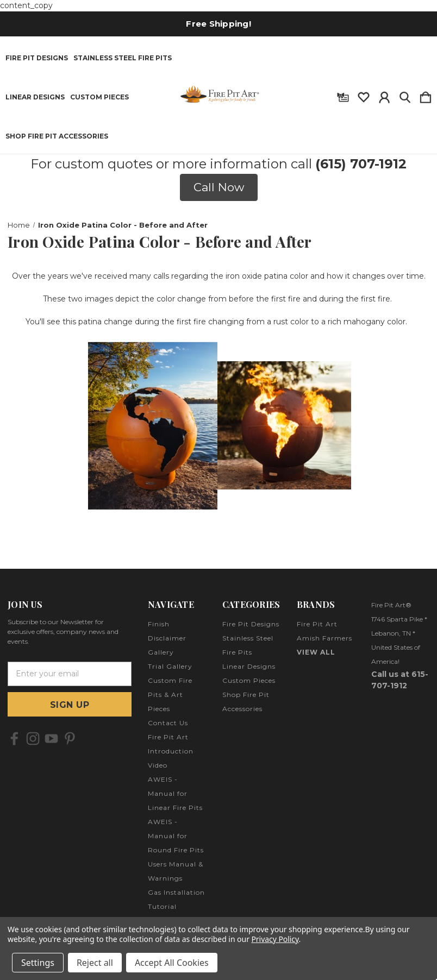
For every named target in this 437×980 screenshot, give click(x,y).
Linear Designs (35, 97)
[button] (219, 187)
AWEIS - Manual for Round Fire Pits (176, 836)
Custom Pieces (99, 97)
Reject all (95, 963)
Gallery (161, 652)
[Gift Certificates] (343, 95)
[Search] (405, 95)
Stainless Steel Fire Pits (123, 58)
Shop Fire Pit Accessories (57, 136)
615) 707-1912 (363, 164)
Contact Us (168, 723)
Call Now (219, 187)
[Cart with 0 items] (426, 95)
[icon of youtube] (51, 739)
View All (316, 652)
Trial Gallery (170, 666)
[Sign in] (384, 95)
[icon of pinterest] (70, 739)
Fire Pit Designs (37, 58)
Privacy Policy (275, 939)
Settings (38, 963)
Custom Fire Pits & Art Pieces (170, 695)
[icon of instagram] (33, 739)
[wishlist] (364, 95)
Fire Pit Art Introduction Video (171, 751)
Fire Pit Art (317, 624)
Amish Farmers (324, 638)
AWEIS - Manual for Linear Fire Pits (175, 793)
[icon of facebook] (14, 739)
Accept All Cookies (172, 963)
